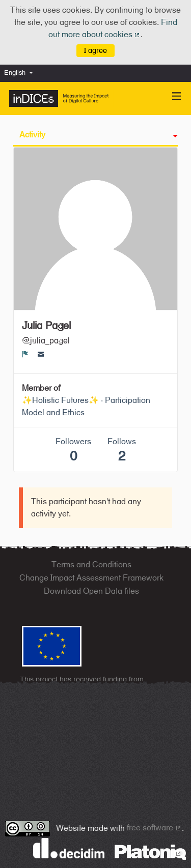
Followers (73, 450)
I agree (95, 50)
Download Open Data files (91, 591)
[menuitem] (21, 73)
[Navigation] (177, 96)
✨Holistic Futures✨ (60, 400)
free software (154, 828)
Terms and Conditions (91, 565)
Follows (122, 450)
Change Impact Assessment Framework (91, 578)
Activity (32, 135)
